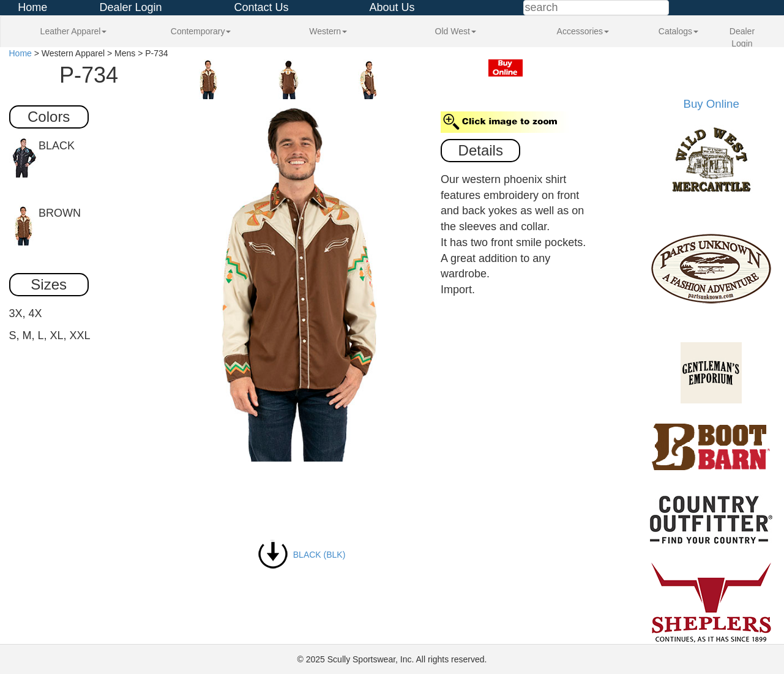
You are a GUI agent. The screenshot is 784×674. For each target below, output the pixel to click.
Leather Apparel (74, 31)
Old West (456, 31)
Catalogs (678, 31)
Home (32, 7)
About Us (392, 7)
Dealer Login (130, 7)
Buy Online (711, 104)
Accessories (583, 31)
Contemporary (201, 31)
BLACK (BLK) (301, 555)
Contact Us (261, 7)
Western (328, 31)
